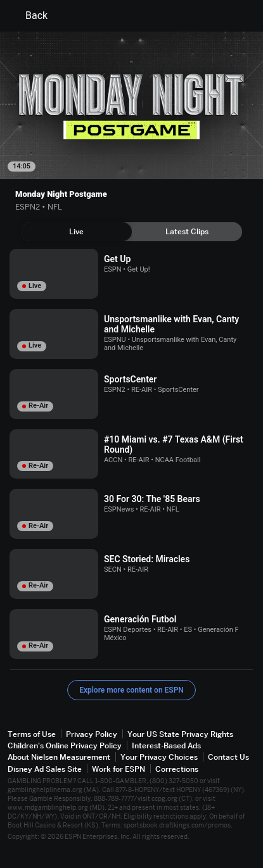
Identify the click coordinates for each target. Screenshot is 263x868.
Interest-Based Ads (166, 745)
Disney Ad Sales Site (45, 769)
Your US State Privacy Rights (180, 734)
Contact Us (228, 757)
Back (29, 16)
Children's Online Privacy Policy (65, 745)
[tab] (76, 232)
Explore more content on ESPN (131, 690)
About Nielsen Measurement (59, 757)
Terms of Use (32, 734)
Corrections (177, 769)
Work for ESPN (119, 769)
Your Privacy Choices (159, 757)
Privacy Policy (92, 734)
